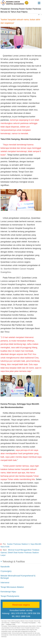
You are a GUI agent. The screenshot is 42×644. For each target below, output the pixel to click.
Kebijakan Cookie (11, 624)
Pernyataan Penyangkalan (29, 623)
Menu (40, 3)
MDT (9, 308)
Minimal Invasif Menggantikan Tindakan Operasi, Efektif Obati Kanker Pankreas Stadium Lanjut (20, 553)
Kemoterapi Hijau (8, 592)
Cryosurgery (6, 571)
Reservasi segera (21, 605)
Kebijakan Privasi (15, 623)
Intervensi (5, 583)
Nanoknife (5, 567)
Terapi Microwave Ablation (12, 587)
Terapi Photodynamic (10, 596)
